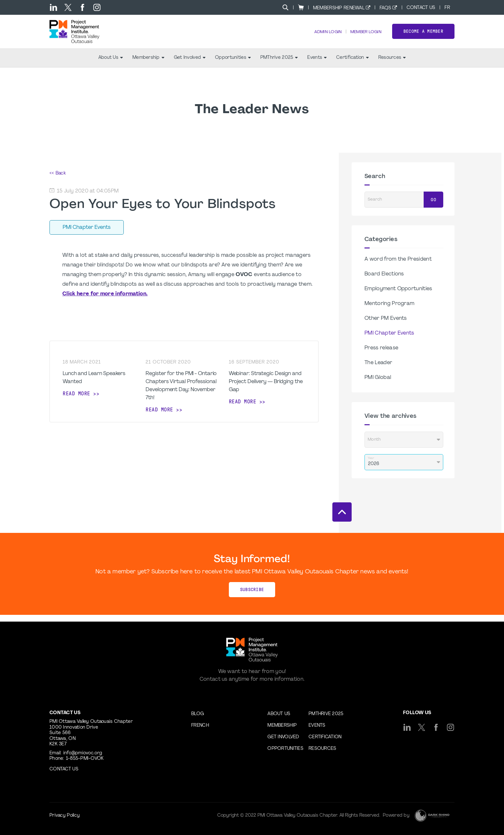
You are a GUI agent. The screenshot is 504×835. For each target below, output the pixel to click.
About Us (111, 64)
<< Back (58, 180)
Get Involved (190, 64)
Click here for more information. (105, 301)
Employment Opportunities (398, 296)
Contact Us (421, 8)
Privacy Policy (65, 816)
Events (317, 64)
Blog (198, 714)
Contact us (64, 769)
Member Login (364, 36)
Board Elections (384, 281)
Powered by (396, 816)
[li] (54, 7)
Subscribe (252, 596)
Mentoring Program (389, 311)
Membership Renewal (339, 8)
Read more (76, 400)
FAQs (385, 8)
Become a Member (423, 35)
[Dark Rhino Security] (432, 816)
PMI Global (378, 385)
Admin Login (323, 36)
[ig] (97, 7)
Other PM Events (386, 326)
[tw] (68, 7)
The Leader (378, 370)
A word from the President (398, 266)
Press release (381, 355)
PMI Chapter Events (389, 340)
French (200, 726)
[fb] (82, 7)
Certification (352, 64)
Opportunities (233, 64)
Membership (148, 64)
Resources (392, 64)
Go (433, 207)
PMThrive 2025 (279, 64)
